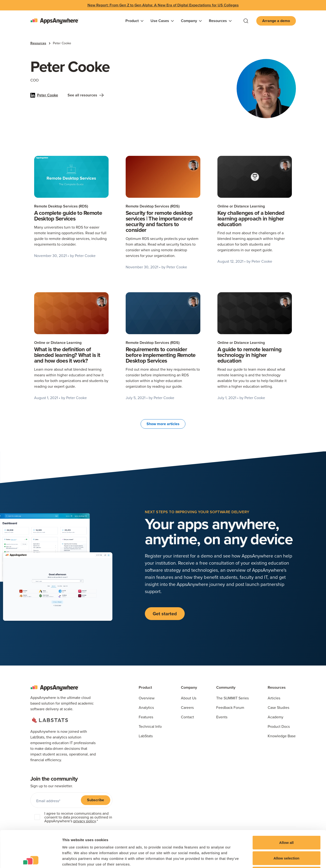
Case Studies (278, 707)
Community (226, 687)
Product (145, 687)
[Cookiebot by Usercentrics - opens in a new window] (31, 859)
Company (189, 687)
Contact (187, 717)
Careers (187, 707)
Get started (165, 614)
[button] (135, 21)
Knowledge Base (282, 736)
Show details (249, 859)
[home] (54, 21)
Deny (287, 837)
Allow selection (286, 821)
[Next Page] (163, 424)
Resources (38, 43)
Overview (147, 698)
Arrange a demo (276, 21)
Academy (275, 717)
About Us (189, 698)
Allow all (287, 806)
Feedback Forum (230, 707)
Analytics (146, 707)
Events (222, 717)
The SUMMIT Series (232, 698)
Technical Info (150, 726)
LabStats (146, 736)
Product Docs (279, 726)
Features (146, 717)
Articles (274, 698)
